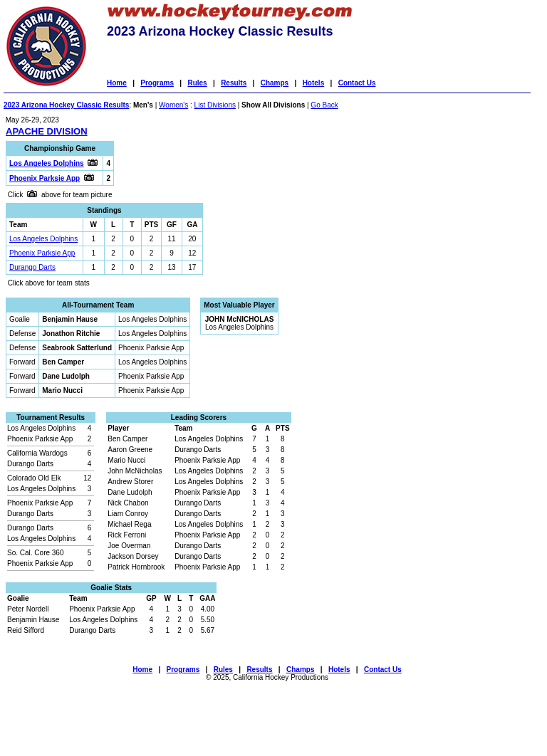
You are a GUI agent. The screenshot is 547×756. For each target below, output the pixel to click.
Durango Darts (32, 267)
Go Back (324, 105)
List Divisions (215, 105)
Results (234, 83)
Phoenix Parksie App (42, 253)
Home (117, 83)
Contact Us (357, 83)
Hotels (314, 83)
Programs (157, 83)
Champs (275, 83)
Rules (197, 83)
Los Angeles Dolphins (43, 239)
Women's (173, 105)
